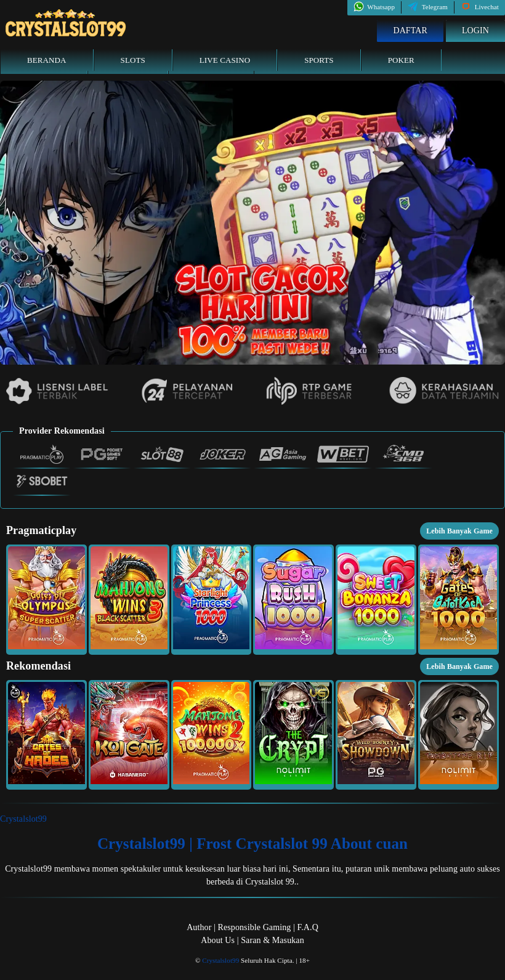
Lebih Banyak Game (459, 531)
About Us (218, 940)
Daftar (410, 30)
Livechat (480, 7)
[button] (46, 599)
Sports (319, 60)
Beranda (47, 60)
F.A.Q (307, 927)
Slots (133, 60)
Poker (401, 60)
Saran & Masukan (273, 940)
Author (199, 927)
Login (475, 30)
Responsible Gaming (255, 927)
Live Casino (225, 60)
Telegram (428, 7)
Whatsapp (374, 7)
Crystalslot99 (23, 819)
